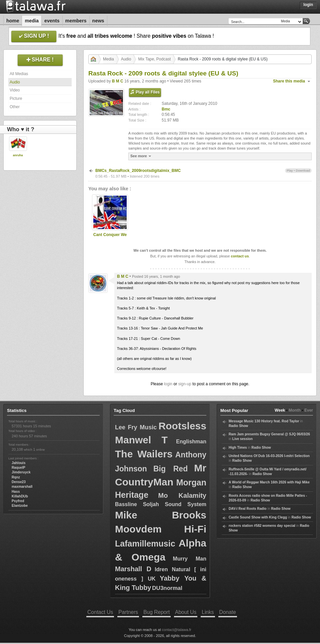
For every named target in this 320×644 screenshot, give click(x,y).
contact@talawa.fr (177, 630)
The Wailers (144, 454)
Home (13, 21)
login (168, 384)
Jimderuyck (21, 472)
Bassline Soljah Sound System (161, 504)
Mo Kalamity (182, 495)
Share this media (289, 81)
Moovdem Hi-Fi (161, 529)
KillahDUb (20, 496)
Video (15, 90)
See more (141, 156)
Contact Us (100, 612)
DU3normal (167, 588)
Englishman (191, 442)
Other (15, 107)
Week (280, 410)
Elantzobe (20, 506)
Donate (228, 612)
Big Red (170, 469)
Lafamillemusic (145, 544)
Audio (15, 82)
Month (295, 410)
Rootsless (182, 426)
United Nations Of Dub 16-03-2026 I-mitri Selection (269, 456)
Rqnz (16, 477)
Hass (16, 492)
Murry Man (190, 559)
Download (303, 170)
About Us (186, 612)
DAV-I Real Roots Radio (248, 509)
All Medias (19, 74)
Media (32, 21)
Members (76, 21)
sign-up (185, 384)
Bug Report (156, 612)
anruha (18, 155)
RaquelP (18, 468)
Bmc (166, 109)
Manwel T (141, 440)
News (98, 21)
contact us (240, 256)
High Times (238, 448)
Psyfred (18, 501)
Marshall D (133, 569)
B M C (118, 81)
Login (308, 5)
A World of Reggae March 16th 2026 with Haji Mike (269, 482)
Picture (16, 98)
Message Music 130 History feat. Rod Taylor (264, 421)
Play (290, 170)
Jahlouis (18, 463)
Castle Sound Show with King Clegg (258, 517)
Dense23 (19, 482)
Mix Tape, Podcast (154, 59)
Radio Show (238, 426)
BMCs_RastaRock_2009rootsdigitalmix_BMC (138, 171)
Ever (309, 410)
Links (208, 612)
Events (52, 21)
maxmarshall (22, 487)
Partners (128, 612)
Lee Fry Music (136, 427)
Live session (242, 439)
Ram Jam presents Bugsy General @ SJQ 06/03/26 (269, 434)
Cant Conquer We (110, 235)
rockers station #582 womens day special (262, 526)
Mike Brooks (161, 515)
